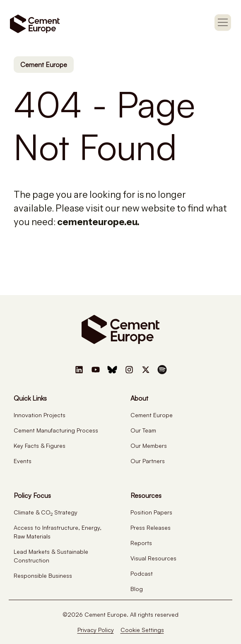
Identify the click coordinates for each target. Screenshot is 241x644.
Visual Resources (153, 558)
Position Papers (151, 512)
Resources (146, 495)
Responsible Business (43, 576)
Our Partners (148, 461)
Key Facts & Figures (40, 446)
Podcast (142, 573)
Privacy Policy (96, 630)
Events (23, 461)
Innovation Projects (40, 415)
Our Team (143, 430)
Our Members (149, 446)
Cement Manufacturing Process (56, 430)
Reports (141, 543)
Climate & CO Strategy (46, 512)
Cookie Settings (142, 630)
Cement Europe (44, 65)
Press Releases (151, 527)
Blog (137, 589)
